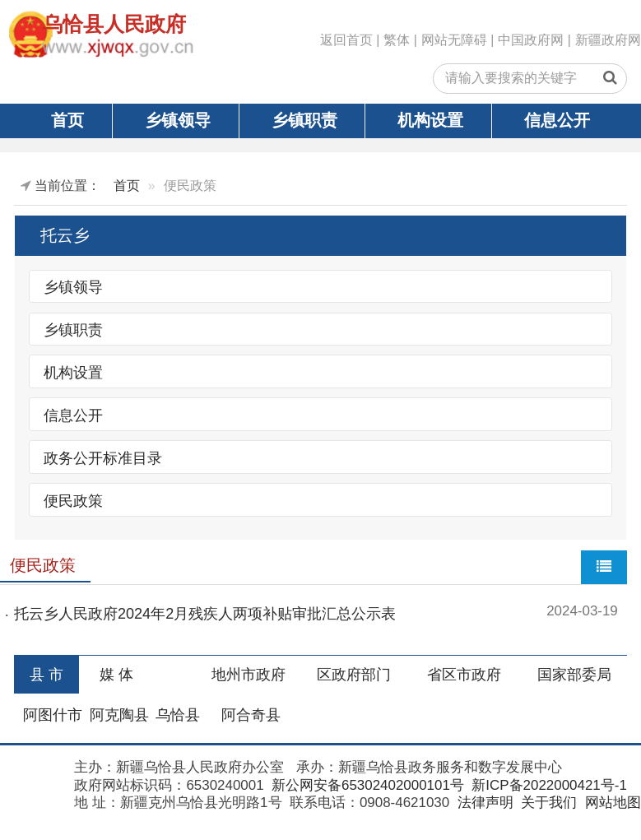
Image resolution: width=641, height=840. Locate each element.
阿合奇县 (251, 715)
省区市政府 (464, 675)
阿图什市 (53, 715)
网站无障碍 (454, 40)
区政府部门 (354, 675)
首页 (67, 120)
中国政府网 (531, 40)
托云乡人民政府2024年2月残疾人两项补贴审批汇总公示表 (205, 614)
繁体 (397, 40)
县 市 (46, 675)
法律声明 (483, 803)
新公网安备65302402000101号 (366, 785)
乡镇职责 (304, 120)
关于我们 (547, 803)
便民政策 (73, 500)
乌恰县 (178, 715)
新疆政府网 (608, 40)
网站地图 (611, 803)
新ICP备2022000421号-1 (548, 785)
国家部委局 (574, 675)
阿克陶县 (119, 715)
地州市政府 (249, 675)
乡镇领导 (178, 120)
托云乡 (65, 235)
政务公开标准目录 (103, 457)
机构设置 (430, 120)
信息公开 (557, 120)
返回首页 (346, 40)
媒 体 (116, 675)
